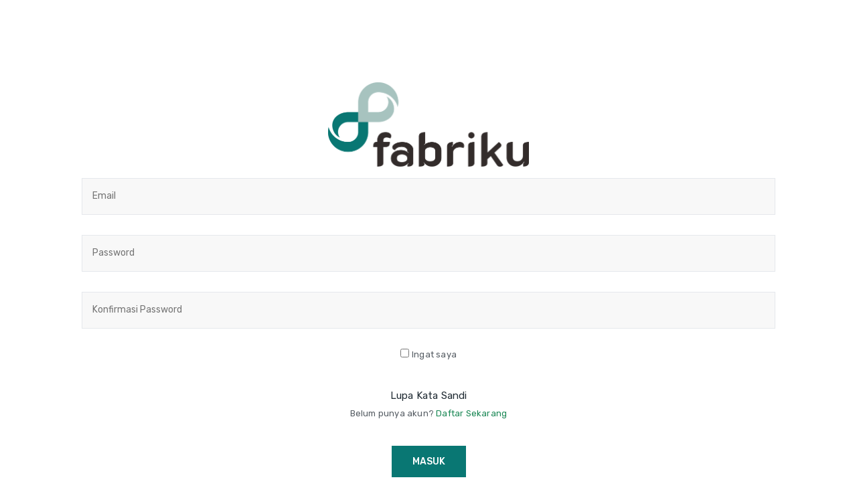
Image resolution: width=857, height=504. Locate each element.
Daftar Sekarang (471, 413)
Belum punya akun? (429, 413)
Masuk (429, 461)
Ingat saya (434, 354)
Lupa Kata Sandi (429, 396)
